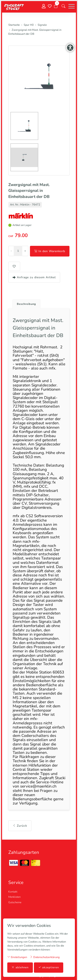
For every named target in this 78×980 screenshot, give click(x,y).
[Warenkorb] (56, 6)
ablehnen (20, 968)
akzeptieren (49, 968)
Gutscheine (15, 902)
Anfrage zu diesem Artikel (34, 277)
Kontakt (13, 892)
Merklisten (14, 897)
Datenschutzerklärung (45, 957)
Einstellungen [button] (17, 957)
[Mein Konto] (44, 6)
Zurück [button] (20, 826)
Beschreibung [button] (26, 304)
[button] (63, 6)
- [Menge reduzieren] (11, 251)
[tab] (25, 303)
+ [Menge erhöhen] (25, 251)
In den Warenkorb (50, 251)
